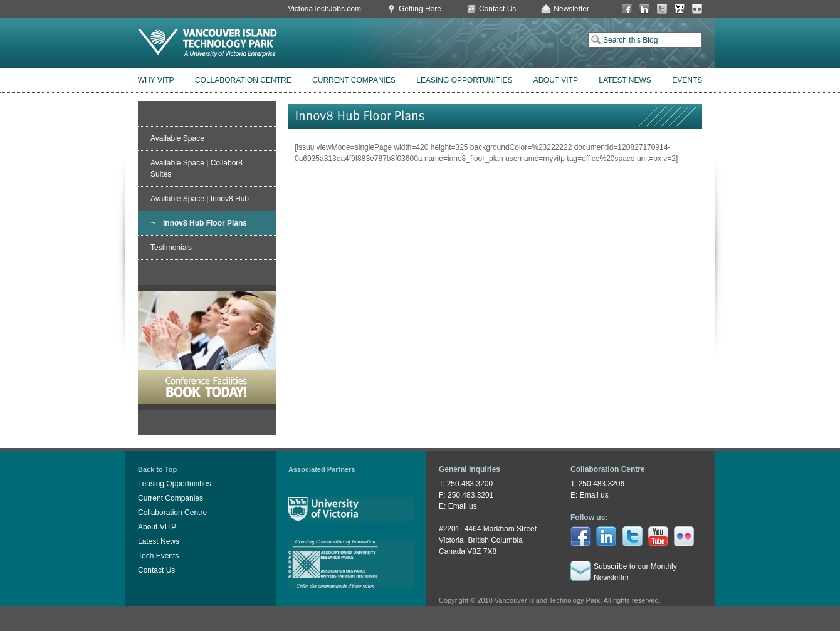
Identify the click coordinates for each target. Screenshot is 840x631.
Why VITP (156, 80)
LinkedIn (644, 9)
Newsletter (571, 9)
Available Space (177, 138)
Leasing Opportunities (464, 80)
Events (687, 80)
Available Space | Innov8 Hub (200, 199)
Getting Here (420, 9)
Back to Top (157, 469)
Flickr (697, 9)
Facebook (627, 9)
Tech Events (158, 556)
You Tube (680, 9)
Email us (463, 506)
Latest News (625, 80)
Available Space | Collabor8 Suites (197, 169)
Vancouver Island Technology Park (207, 43)
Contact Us (497, 9)
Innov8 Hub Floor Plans (205, 223)
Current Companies (354, 80)
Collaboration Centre (243, 80)
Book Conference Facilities (207, 348)
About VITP (556, 80)
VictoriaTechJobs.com (324, 9)
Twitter (662, 9)
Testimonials (171, 248)
